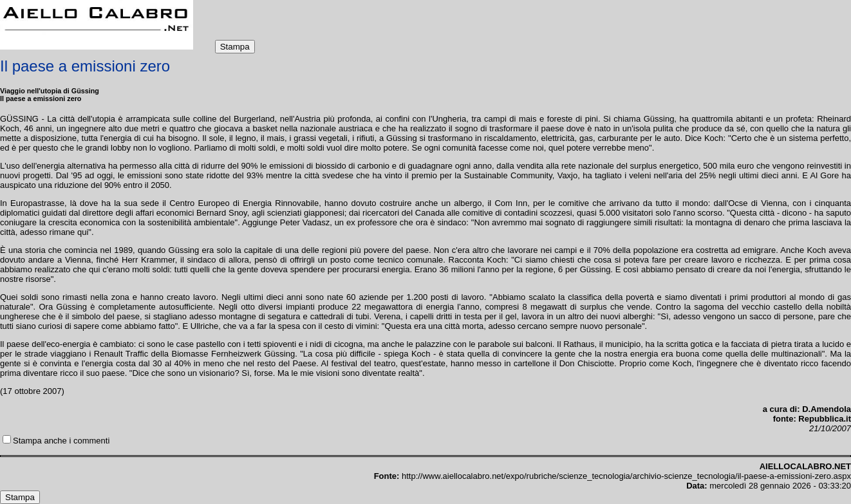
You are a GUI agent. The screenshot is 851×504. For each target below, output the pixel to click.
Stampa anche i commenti (61, 441)
